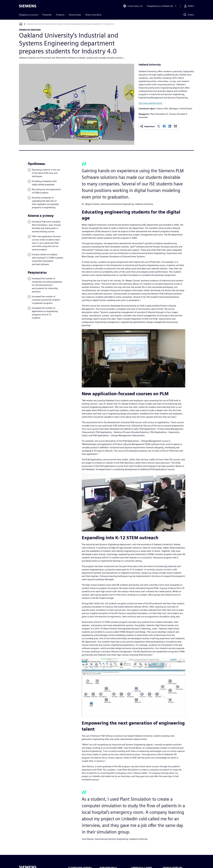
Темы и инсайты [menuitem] (93, 15)
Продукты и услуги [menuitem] (29, 15)
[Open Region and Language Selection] (133, 6)
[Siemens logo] (28, 6)
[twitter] (159, 126)
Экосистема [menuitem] (75, 15)
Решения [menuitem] (47, 15)
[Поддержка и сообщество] (162, 6)
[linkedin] (170, 126)
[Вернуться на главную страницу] (21, 24)
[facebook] (164, 126)
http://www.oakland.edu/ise (150, 103)
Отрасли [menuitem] (60, 15)
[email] (175, 126)
